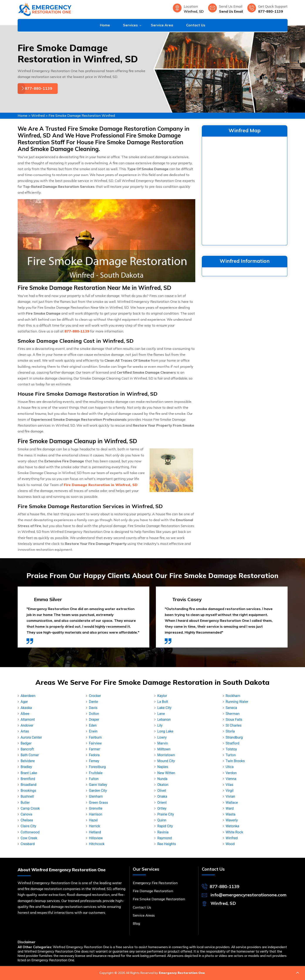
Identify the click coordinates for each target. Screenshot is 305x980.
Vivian (230, 796)
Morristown (166, 755)
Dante (94, 702)
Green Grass (99, 803)
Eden (93, 725)
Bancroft (27, 749)
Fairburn (95, 737)
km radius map (245, 190)
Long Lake (165, 731)
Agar (24, 702)
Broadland (29, 785)
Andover (27, 725)
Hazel (93, 820)
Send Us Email (231, 11)
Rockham (233, 696)
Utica (230, 767)
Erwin (93, 731)
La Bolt (163, 702)
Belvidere (28, 761)
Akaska (26, 708)
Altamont (28, 720)
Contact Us (196, 25)
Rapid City (165, 826)
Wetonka (233, 826)
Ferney (94, 761)
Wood (230, 844)
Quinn (162, 820)
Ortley (162, 808)
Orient (162, 803)
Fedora (94, 755)
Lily (160, 725)
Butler (25, 803)
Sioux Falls (234, 720)
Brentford (28, 779)
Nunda (163, 779)
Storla (230, 731)
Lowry (162, 737)
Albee (25, 714)
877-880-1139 (271, 11)
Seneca (231, 708)
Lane (161, 714)
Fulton (94, 779)
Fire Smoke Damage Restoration (159, 899)
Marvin (163, 743)
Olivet (162, 791)
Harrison (96, 814)
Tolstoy (231, 749)
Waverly (232, 820)
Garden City (98, 791)
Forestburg (97, 767)
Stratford (233, 743)
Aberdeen (28, 696)
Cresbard (28, 844)
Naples (163, 767)
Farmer (95, 749)
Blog (136, 923)
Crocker (95, 696)
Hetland (95, 832)
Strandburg (234, 737)
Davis (93, 708)
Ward (230, 808)
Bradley (26, 767)
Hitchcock (97, 844)
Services (130, 25)
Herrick (95, 826)
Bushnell (27, 796)
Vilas (230, 785)
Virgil (230, 791)
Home (105, 25)
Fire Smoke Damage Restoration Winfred (82, 115)
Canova (26, 814)
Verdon (231, 773)
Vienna (231, 779)
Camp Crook (30, 808)
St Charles (234, 725)
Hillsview (96, 838)
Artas (25, 731)
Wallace (232, 803)
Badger (26, 743)
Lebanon (164, 720)
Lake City (164, 708)
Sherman (233, 714)
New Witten (166, 773)
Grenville (96, 808)
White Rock (234, 832)
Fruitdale (96, 773)
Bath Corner (30, 755)
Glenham (96, 796)
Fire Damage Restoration (153, 891)
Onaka (162, 796)
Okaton (163, 785)
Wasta (231, 814)
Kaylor (162, 696)
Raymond (165, 838)
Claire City (29, 826)
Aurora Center (31, 737)
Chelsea (27, 820)
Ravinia (163, 832)
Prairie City (166, 814)
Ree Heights (167, 844)
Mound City (166, 761)
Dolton (94, 714)
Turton (231, 755)
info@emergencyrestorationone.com (249, 895)
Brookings (29, 791)
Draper (94, 720)
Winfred (38, 115)
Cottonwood (30, 832)
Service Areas (144, 915)
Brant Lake (29, 773)
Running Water (237, 702)
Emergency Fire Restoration (155, 883)
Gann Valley (98, 785)
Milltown (164, 749)
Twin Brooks (235, 761)
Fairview (95, 743)
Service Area (162, 25)
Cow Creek (29, 838)
